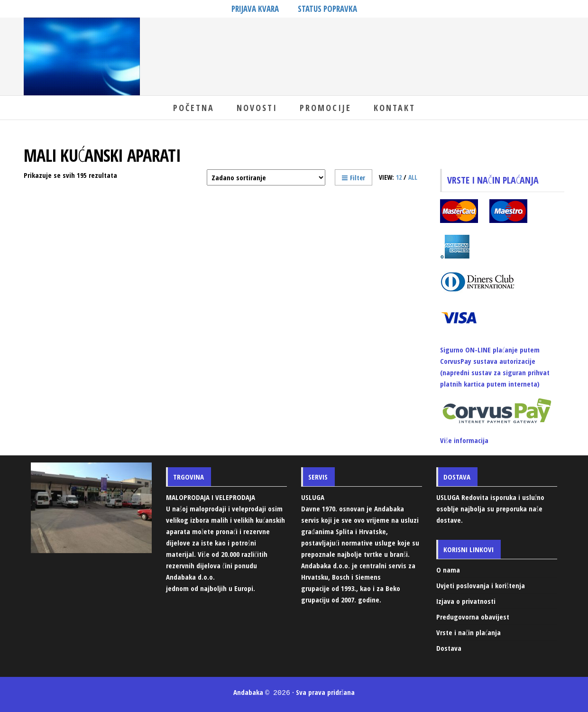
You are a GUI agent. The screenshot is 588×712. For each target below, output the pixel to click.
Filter (354, 178)
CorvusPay (456, 361)
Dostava (449, 648)
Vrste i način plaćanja (469, 632)
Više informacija (464, 440)
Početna (194, 108)
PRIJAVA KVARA (255, 9)
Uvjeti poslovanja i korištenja (481, 585)
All (413, 177)
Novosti (257, 108)
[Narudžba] (266, 177)
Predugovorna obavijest (473, 617)
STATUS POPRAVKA (327, 9)
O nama (448, 570)
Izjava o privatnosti (466, 601)
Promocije (326, 108)
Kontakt (395, 108)
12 (399, 177)
